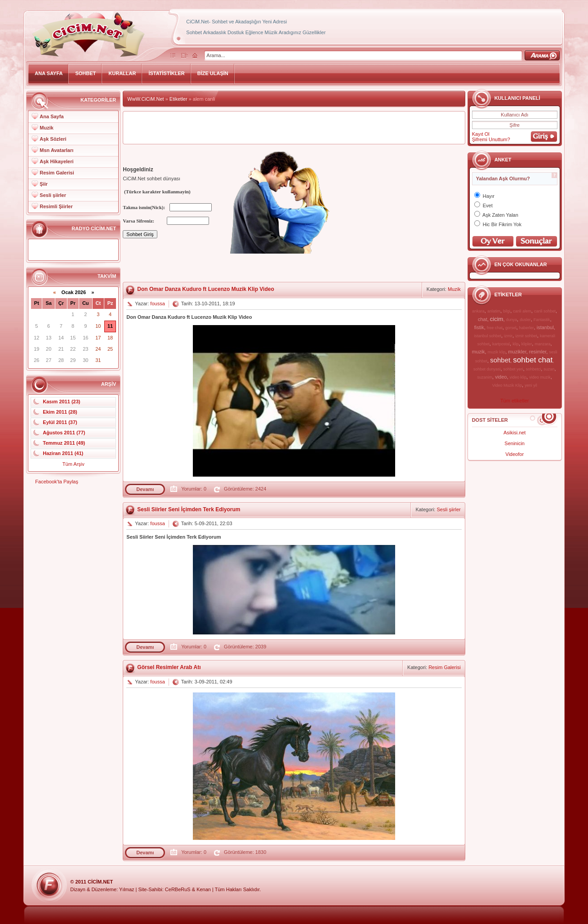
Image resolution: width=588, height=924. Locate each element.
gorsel (511, 328)
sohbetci (534, 369)
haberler (527, 328)
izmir (508, 336)
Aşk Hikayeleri (56, 161)
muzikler (517, 352)
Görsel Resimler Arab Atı (169, 667)
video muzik (540, 377)
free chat (495, 328)
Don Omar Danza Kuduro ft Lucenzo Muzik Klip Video (205, 289)
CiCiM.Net (100, 882)
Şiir (44, 184)
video (501, 377)
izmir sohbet (526, 336)
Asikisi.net (515, 433)
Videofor (514, 454)
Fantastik (542, 320)
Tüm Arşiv (73, 464)
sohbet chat (533, 360)
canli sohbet (545, 311)
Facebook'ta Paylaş (57, 482)
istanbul (545, 327)
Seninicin (514, 443)
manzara (542, 344)
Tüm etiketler (515, 401)
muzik (479, 352)
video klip (518, 377)
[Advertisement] (294, 128)
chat (483, 319)
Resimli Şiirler (56, 206)
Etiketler (178, 99)
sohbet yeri (513, 369)
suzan (549, 369)
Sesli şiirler (53, 195)
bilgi (507, 311)
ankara (478, 311)
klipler (527, 344)
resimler (538, 352)
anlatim (494, 311)
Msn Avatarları (56, 150)
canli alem (522, 311)
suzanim (485, 377)
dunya (512, 320)
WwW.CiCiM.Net (145, 99)
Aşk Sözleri (53, 139)
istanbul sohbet (488, 336)
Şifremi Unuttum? (491, 139)
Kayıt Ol (481, 134)
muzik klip (497, 352)
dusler (525, 320)
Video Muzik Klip (507, 385)
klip (516, 344)
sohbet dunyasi (487, 369)
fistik (479, 327)
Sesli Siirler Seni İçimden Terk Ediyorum (189, 509)
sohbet (500, 360)
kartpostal (501, 344)
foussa (157, 304)
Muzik (47, 128)
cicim (497, 319)
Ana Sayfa (51, 116)
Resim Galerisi (57, 173)
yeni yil (531, 385)
